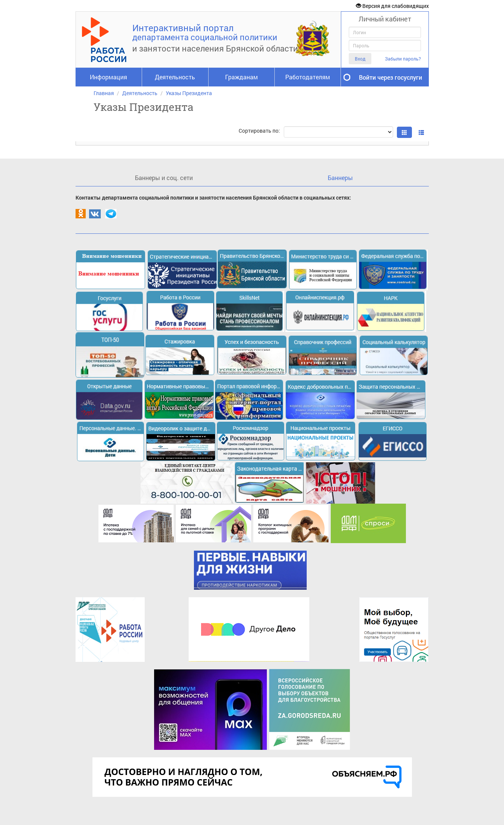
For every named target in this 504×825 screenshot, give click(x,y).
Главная (104, 93)
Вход (360, 59)
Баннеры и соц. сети (164, 178)
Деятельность (175, 77)
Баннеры (340, 178)
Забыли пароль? (403, 59)
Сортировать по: (259, 131)
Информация (108, 77)
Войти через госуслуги (390, 77)
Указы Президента (189, 93)
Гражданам (241, 77)
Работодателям (308, 77)
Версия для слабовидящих (392, 6)
